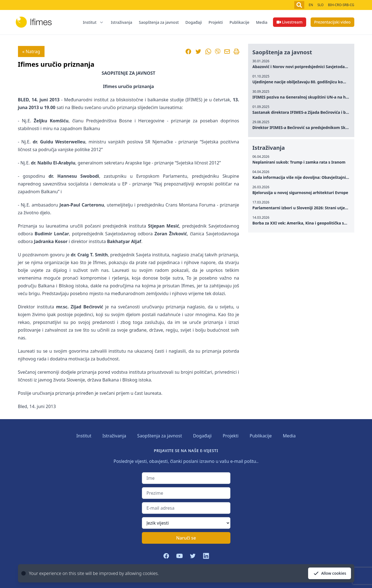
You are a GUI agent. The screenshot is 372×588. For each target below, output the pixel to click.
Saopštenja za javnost (159, 22)
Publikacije (240, 22)
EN (311, 5)
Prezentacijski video (332, 22)
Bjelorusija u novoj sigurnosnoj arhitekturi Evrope (300, 193)
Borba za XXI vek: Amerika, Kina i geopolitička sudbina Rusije (311, 223)
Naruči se (186, 538)
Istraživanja (122, 22)
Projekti (216, 22)
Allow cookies (329, 573)
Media (262, 22)
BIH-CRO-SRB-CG (341, 5)
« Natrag (31, 51)
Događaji (194, 22)
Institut (84, 436)
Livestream (290, 22)
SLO (321, 5)
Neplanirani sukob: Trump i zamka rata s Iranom (299, 162)
